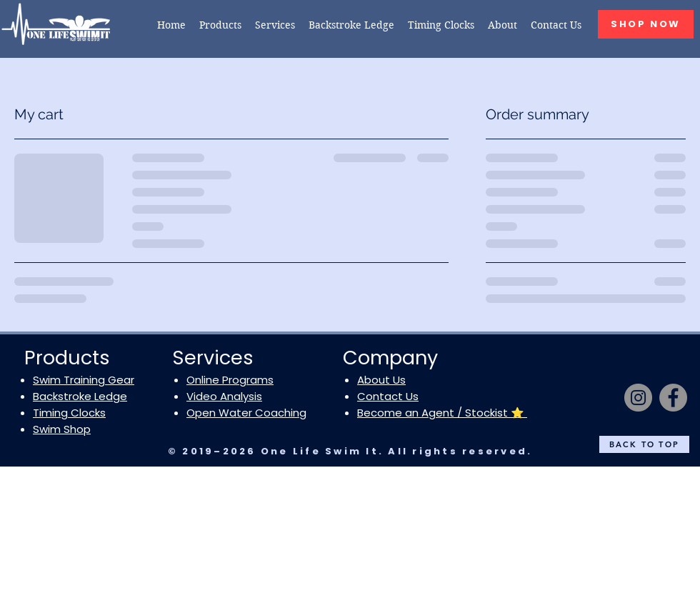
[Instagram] (638, 398)
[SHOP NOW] (646, 24)
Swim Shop (62, 429)
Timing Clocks (69, 413)
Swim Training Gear (84, 380)
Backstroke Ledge (80, 396)
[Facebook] (673, 398)
